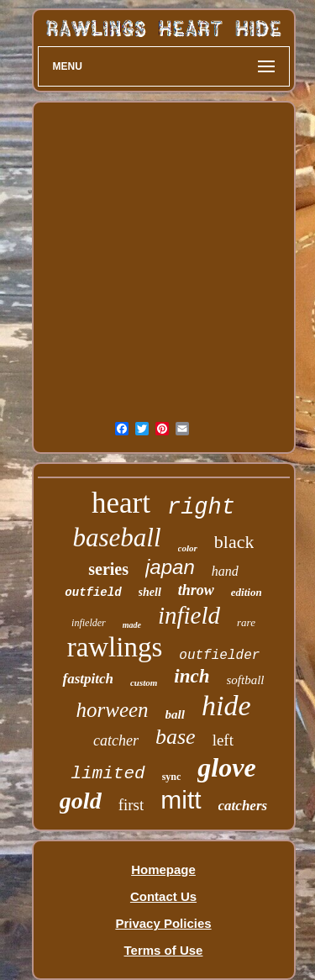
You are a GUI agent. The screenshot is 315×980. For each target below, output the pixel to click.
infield (189, 615)
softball (246, 680)
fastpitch (87, 679)
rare (246, 622)
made (132, 625)
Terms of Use (164, 950)
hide (226, 706)
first (131, 805)
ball (175, 714)
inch (192, 676)
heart (121, 503)
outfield (93, 593)
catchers (243, 806)
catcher (116, 740)
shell (150, 592)
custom (144, 682)
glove (226, 767)
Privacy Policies (163, 923)
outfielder (219, 656)
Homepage (163, 869)
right (201, 508)
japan (170, 567)
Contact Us (163, 896)
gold (81, 801)
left (223, 740)
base (176, 737)
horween (113, 710)
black (234, 542)
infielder (89, 623)
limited (108, 774)
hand (225, 571)
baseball (117, 537)
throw (196, 590)
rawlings (115, 647)
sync (172, 777)
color (188, 548)
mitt (181, 800)
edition (247, 592)
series (108, 569)
